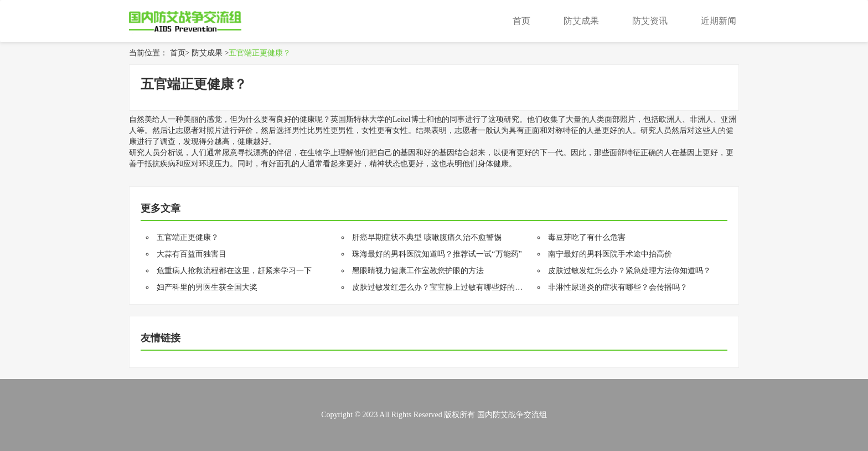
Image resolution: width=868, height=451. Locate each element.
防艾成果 (581, 21)
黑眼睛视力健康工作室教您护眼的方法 (418, 271)
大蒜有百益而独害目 (192, 254)
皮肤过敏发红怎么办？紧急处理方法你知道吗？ (629, 271)
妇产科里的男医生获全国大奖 (207, 287)
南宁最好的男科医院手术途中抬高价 (610, 254)
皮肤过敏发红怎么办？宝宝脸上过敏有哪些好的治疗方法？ (453, 287)
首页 (521, 21)
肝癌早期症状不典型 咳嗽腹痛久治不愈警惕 (427, 237)
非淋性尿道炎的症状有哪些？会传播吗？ (618, 287)
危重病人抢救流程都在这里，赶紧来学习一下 (234, 271)
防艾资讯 (650, 21)
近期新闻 (719, 21)
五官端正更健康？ (260, 53)
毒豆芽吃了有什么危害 (587, 237)
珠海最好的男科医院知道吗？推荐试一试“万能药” (437, 254)
